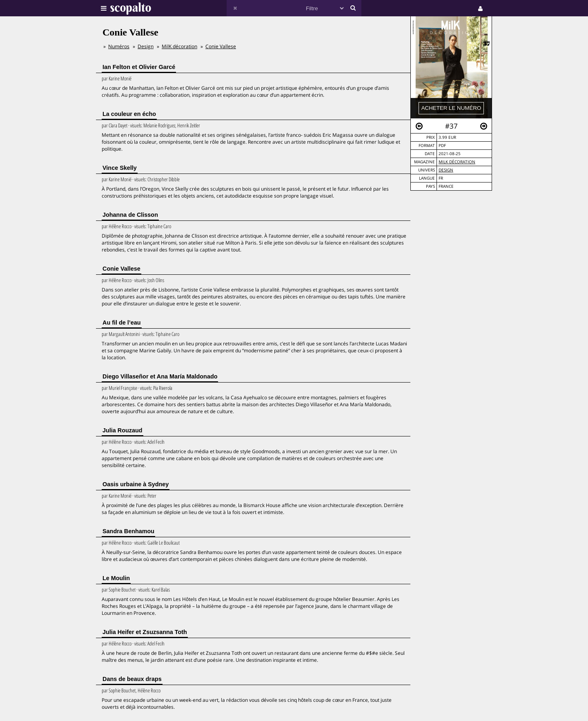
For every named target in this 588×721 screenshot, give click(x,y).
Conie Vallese (221, 46)
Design (446, 170)
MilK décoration (457, 162)
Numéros (119, 46)
